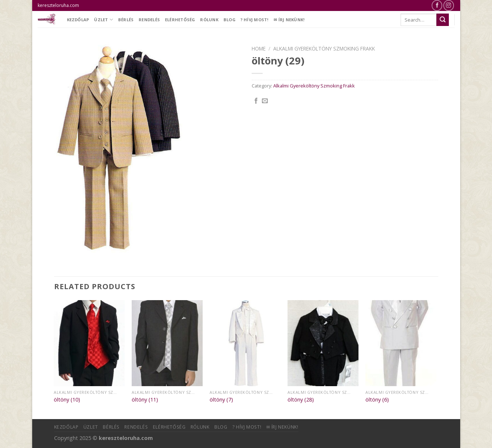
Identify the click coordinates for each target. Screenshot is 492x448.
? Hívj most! (255, 20)
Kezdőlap (78, 20)
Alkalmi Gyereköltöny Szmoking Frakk (324, 48)
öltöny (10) (67, 400)
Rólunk (209, 20)
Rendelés (149, 20)
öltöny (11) (145, 400)
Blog (230, 20)
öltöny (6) (377, 400)
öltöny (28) (301, 400)
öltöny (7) (221, 400)
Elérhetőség (180, 20)
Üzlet (104, 20)
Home (259, 48)
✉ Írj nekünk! (289, 20)
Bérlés (126, 20)
